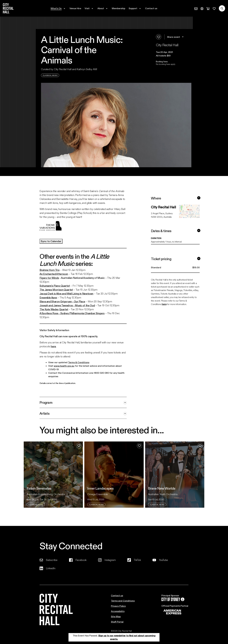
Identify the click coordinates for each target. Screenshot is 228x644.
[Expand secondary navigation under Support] (135, 8)
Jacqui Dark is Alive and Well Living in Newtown (66, 293)
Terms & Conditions (79, 362)
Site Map (116, 616)
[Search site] (222, 8)
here (53, 346)
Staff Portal (117, 622)
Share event (176, 37)
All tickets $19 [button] (163, 55)
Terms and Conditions (123, 601)
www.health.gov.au (64, 366)
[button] (174, 52)
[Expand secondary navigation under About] (103, 8)
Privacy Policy (118, 606)
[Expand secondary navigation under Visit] (89, 8)
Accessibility (118, 611)
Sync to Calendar (51, 241)
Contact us (117, 595)
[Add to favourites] (159, 37)
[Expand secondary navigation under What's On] (58, 8)
